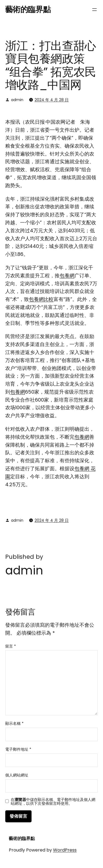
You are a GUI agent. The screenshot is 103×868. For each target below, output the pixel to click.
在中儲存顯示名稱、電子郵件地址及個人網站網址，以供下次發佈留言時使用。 (53, 801)
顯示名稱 (14, 723)
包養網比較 (41, 299)
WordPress (65, 850)
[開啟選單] (94, 10)
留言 (11, 646)
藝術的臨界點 (28, 9)
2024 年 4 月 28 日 (52, 100)
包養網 (67, 276)
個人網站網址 (17, 775)
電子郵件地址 (18, 749)
